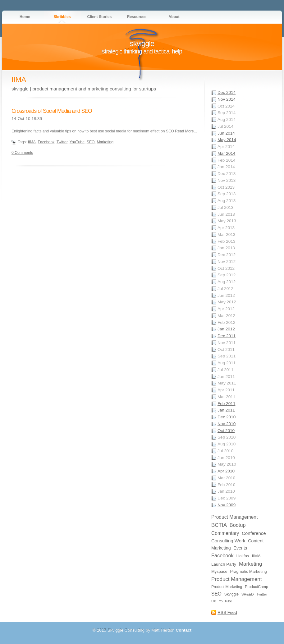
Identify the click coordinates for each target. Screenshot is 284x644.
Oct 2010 (226, 431)
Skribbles (62, 17)
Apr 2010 (226, 471)
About (174, 17)
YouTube (77, 142)
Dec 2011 (227, 336)
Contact (184, 630)
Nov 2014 (227, 99)
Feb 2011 (226, 404)
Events (240, 548)
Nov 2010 (227, 424)
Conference (254, 533)
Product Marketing (227, 587)
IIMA (32, 142)
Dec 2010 (227, 417)
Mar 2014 (226, 153)
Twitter (62, 142)
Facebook (46, 142)
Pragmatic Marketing (248, 571)
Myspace (219, 571)
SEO (91, 142)
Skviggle (231, 594)
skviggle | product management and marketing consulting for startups (84, 89)
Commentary (225, 533)
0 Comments (22, 153)
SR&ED (248, 594)
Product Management (234, 517)
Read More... (186, 131)
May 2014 (227, 140)
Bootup (238, 525)
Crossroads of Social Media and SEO (52, 111)
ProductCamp (257, 587)
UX (214, 601)
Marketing (105, 142)
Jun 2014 (226, 133)
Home (25, 17)
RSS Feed (227, 612)
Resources (137, 17)
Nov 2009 (227, 505)
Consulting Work (228, 541)
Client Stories (100, 17)
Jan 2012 (226, 329)
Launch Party (224, 564)
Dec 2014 (227, 92)
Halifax (243, 556)
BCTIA (219, 525)
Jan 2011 (226, 410)
